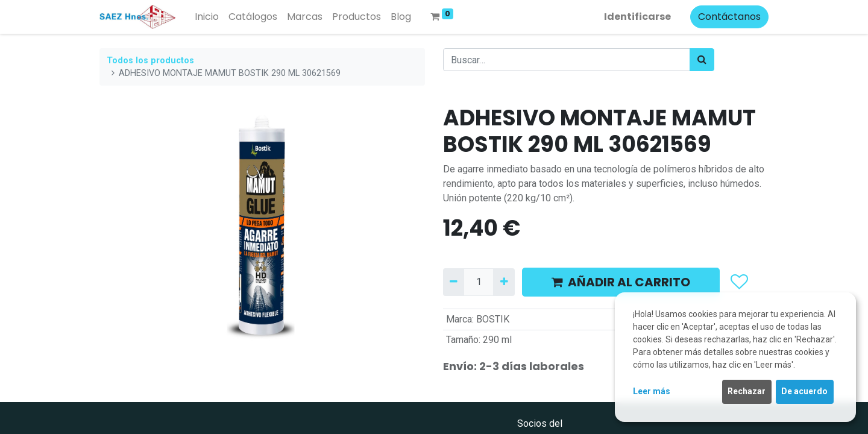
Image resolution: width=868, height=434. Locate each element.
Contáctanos (729, 17)
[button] (739, 282)
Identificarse (637, 17)
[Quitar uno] (454, 282)
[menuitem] (207, 17)
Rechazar (747, 391)
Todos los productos (150, 61)
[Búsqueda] (702, 60)
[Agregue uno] (504, 282)
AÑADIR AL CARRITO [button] (621, 282)
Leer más (652, 391)
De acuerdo (804, 391)
